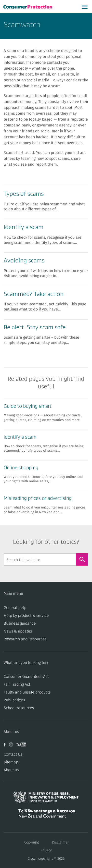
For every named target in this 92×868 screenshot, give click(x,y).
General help (15, 608)
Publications (14, 700)
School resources (19, 708)
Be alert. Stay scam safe (35, 327)
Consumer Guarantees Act (26, 677)
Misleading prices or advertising (38, 498)
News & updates (18, 631)
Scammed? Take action (34, 294)
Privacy (46, 850)
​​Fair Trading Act (17, 684)
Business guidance (20, 623)
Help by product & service (26, 616)
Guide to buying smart (28, 406)
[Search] (82, 559)
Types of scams (24, 194)
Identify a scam (24, 227)
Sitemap (11, 762)
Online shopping (21, 468)
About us (11, 770)
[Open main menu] (85, 7)
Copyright (32, 843)
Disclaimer (60, 843)
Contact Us (13, 754)
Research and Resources (25, 639)
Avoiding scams (24, 260)
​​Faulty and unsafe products (27, 692)
